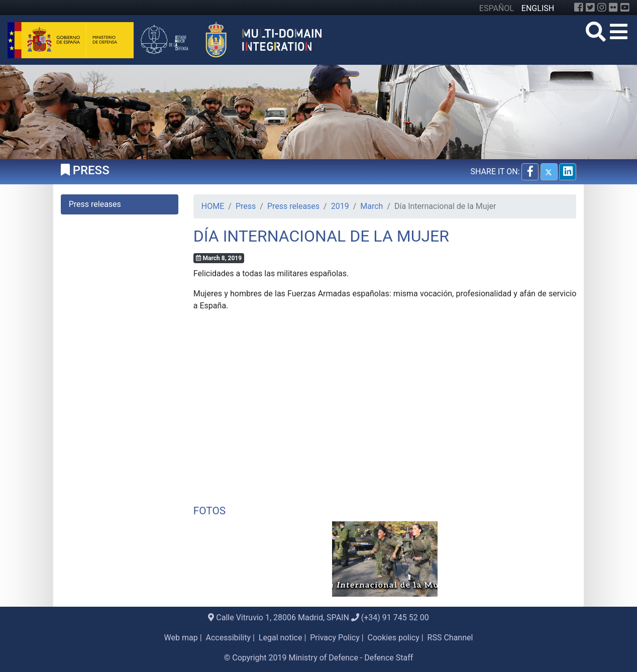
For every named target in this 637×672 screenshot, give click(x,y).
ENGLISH (538, 8)
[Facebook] (579, 8)
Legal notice (281, 638)
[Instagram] (602, 8)
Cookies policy (394, 638)
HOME (213, 206)
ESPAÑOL (497, 8)
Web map (181, 638)
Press (246, 206)
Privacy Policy (335, 638)
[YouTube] (625, 8)
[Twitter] (590, 8)
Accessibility (229, 638)
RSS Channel (450, 638)
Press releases (293, 206)
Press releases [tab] (95, 204)
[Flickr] (613, 8)
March (371, 206)
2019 (340, 206)
